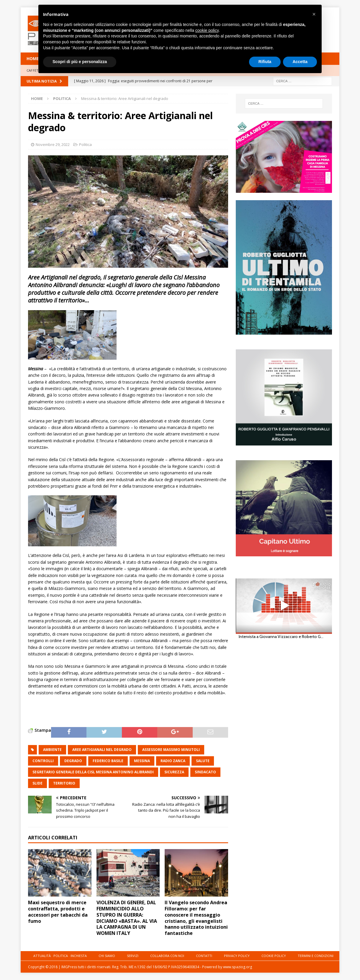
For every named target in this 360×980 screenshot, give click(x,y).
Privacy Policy (237, 956)
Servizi (133, 956)
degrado (73, 761)
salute (203, 761)
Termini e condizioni (316, 956)
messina (142, 761)
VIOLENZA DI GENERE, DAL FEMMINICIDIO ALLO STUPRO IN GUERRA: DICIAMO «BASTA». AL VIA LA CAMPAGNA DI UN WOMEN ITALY (127, 918)
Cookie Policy (274, 956)
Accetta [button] (300, 62)
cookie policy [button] (207, 30)
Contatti (204, 956)
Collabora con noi (167, 956)
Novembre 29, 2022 (53, 144)
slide (37, 783)
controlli (43, 761)
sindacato (205, 772)
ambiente (52, 750)
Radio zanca (173, 761)
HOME (33, 59)
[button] (314, 14)
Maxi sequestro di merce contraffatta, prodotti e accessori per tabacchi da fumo (58, 912)
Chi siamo (107, 956)
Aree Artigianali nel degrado (102, 750)
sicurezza (174, 772)
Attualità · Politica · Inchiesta (60, 956)
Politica (85, 144)
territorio (64, 783)
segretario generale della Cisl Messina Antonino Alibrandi (93, 772)
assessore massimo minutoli (171, 750)
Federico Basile (108, 761)
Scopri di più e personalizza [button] (80, 62)
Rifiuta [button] (265, 62)
